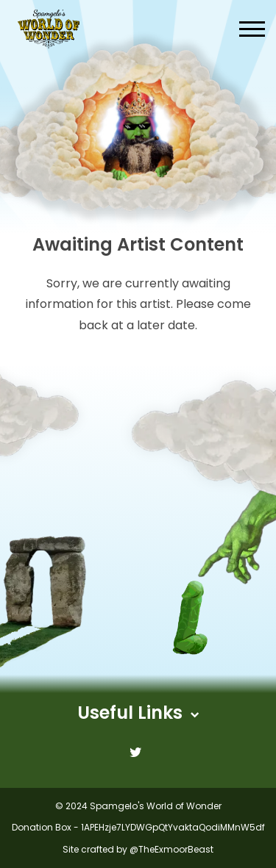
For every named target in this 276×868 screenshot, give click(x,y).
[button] (252, 29)
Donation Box (42, 827)
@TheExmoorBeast (171, 849)
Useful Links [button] (138, 713)
